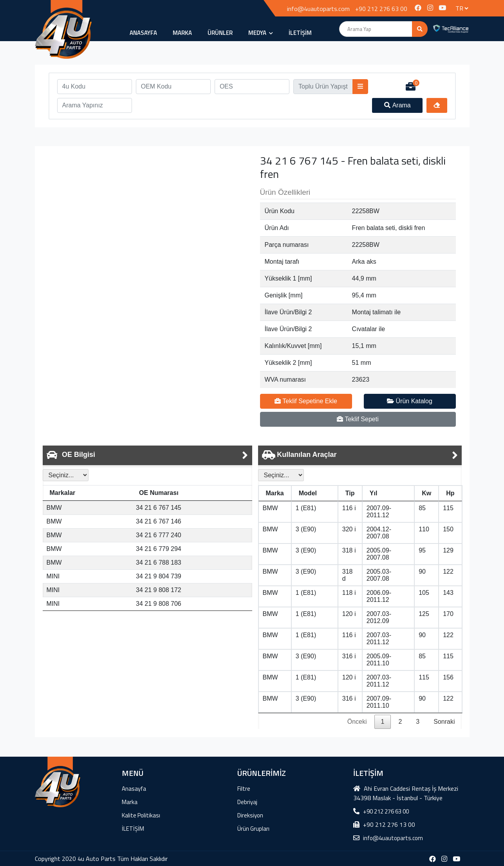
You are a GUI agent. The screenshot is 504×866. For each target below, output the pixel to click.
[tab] (147, 455)
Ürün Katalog (410, 401)
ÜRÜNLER (220, 33)
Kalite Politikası (141, 815)
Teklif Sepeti (358, 419)
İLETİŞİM (300, 33)
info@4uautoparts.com (318, 9)
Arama (397, 105)
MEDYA (261, 33)
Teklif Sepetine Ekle (306, 401)
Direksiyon (250, 815)
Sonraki (444, 722)
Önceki (357, 722)
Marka (182, 33)
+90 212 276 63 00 (381, 9)
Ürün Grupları (253, 829)
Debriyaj (247, 802)
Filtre (244, 789)
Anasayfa (143, 33)
